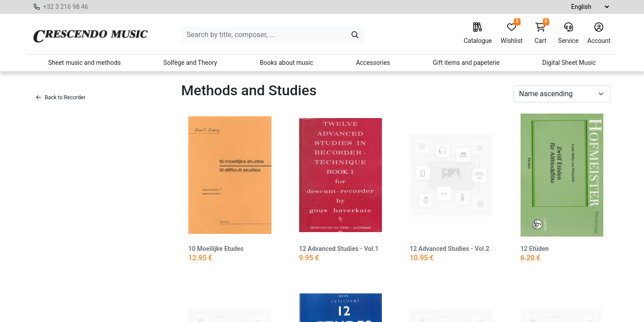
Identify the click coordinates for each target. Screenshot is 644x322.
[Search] (355, 35)
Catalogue (478, 34)
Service (568, 34)
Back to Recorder (61, 97)
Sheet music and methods (85, 63)
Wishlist (512, 34)
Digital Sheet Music (569, 63)
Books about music (287, 63)
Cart (541, 34)
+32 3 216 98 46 (66, 7)
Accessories (373, 63)
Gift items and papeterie (466, 63)
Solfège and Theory (190, 63)
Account (599, 34)
